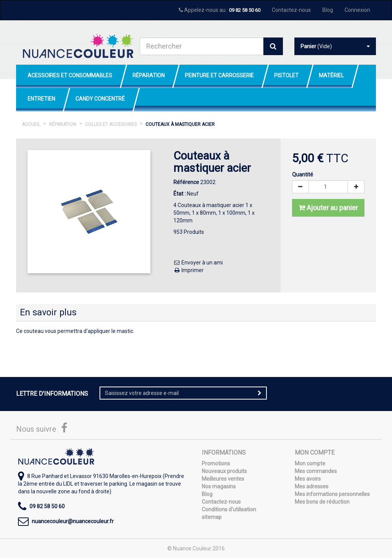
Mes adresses (312, 486)
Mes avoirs (308, 479)
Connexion (357, 10)
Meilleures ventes (223, 479)
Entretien (41, 99)
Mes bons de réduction (322, 502)
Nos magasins (219, 486)
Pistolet (286, 75)
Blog (328, 10)
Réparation (149, 75)
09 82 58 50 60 (245, 10)
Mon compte (310, 463)
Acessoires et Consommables (70, 75)
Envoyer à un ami (198, 263)
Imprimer (189, 270)
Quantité (303, 175)
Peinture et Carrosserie (219, 75)
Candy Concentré (100, 99)
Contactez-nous (291, 10)
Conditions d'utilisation (229, 509)
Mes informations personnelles (332, 494)
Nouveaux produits (224, 471)
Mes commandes (316, 471)
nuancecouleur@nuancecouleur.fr (73, 521)
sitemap (212, 517)
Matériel (331, 75)
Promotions (216, 463)
